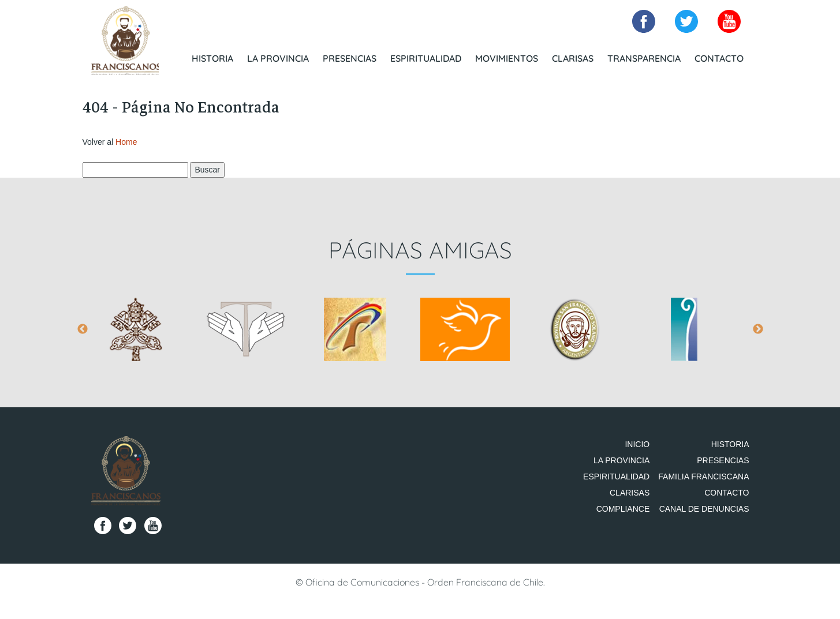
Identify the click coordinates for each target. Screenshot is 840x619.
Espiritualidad (426, 58)
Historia (212, 58)
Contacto (719, 58)
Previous (83, 333)
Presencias (350, 58)
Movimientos (507, 58)
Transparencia (644, 58)
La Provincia (278, 58)
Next (758, 333)
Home (126, 145)
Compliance (631, 545)
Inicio (646, 448)
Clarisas (573, 58)
